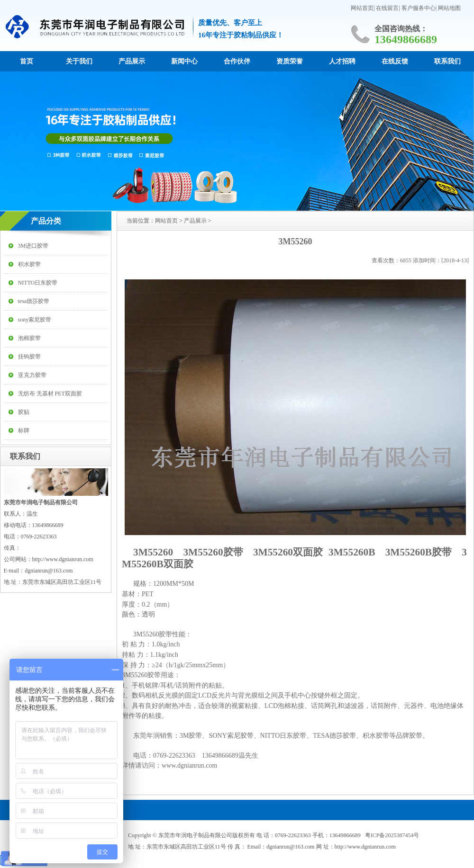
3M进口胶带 (33, 246)
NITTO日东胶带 (38, 283)
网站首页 (362, 8)
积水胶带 (29, 264)
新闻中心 (184, 61)
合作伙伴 (237, 61)
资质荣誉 (290, 61)
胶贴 (24, 412)
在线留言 (387, 8)
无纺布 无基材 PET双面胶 (50, 394)
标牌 (24, 430)
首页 (27, 61)
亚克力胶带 (32, 375)
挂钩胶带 (29, 357)
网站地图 (449, 8)
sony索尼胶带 (35, 320)
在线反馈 (395, 61)
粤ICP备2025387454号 (392, 835)
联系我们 (447, 61)
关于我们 (79, 61)
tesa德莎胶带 (34, 301)
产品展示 (132, 61)
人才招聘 (342, 61)
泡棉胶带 (29, 338)
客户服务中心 (419, 8)
